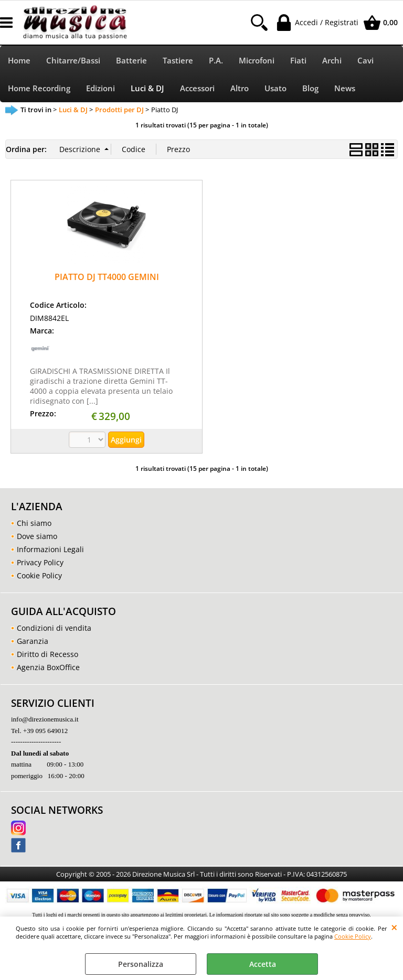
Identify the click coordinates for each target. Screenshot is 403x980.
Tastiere (178, 61)
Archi (332, 61)
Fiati (298, 61)
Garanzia (33, 641)
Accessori (197, 88)
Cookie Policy (353, 936)
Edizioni (100, 88)
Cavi (365, 61)
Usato (275, 88)
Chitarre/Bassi (73, 61)
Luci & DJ (147, 88)
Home (19, 61)
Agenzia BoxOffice (48, 667)
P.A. (216, 61)
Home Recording (39, 88)
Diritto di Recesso (47, 654)
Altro (240, 88)
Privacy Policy (40, 562)
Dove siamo (37, 536)
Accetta (263, 964)
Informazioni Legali (50, 549)
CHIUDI (394, 927)
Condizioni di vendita (54, 628)
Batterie (131, 61)
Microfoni (257, 61)
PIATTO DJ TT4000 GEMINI (107, 277)
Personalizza (141, 964)
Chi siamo (34, 523)
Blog (310, 88)
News (345, 88)
